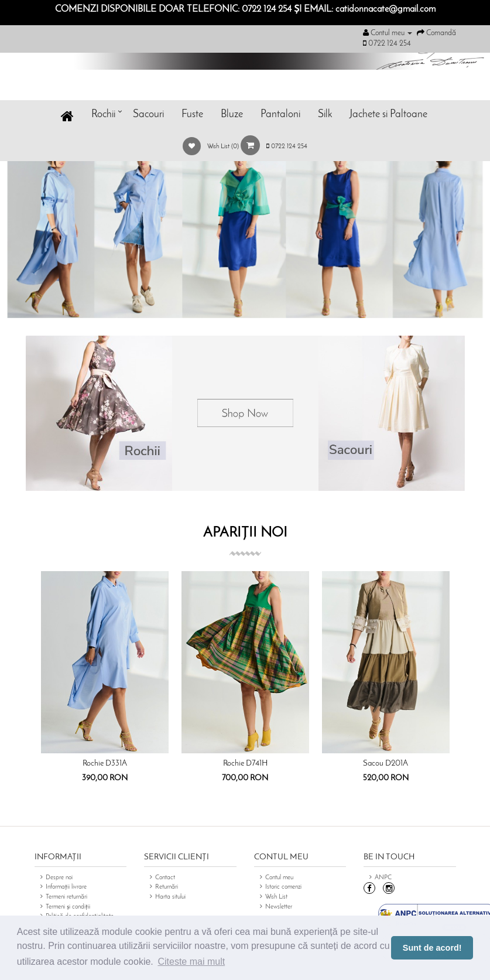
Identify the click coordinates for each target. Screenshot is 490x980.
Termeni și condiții (68, 907)
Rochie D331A (105, 764)
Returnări (167, 887)
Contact (165, 878)
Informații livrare (66, 887)
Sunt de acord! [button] (432, 948)
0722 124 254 (287, 147)
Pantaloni (280, 115)
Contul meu (279, 878)
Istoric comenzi (283, 887)
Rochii (103, 115)
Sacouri (148, 115)
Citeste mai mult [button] (191, 962)
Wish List (276, 897)
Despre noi (59, 878)
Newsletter (279, 907)
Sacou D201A (386, 764)
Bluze (232, 115)
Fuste (192, 115)
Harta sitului (170, 897)
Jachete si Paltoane (388, 115)
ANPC (383, 878)
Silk (325, 115)
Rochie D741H (245, 764)
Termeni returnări (66, 897)
